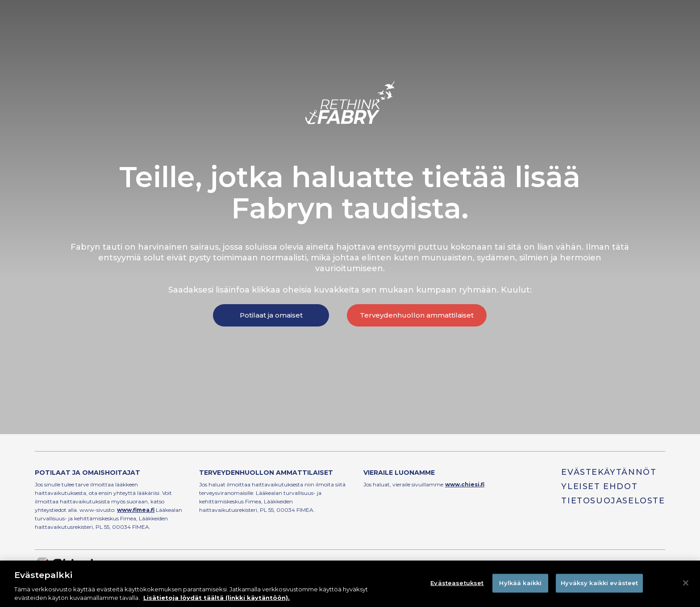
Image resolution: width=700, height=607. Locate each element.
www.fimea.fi (136, 510)
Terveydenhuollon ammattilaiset (417, 315)
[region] (350, 584)
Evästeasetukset (457, 583)
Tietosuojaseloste (613, 501)
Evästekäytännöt (609, 472)
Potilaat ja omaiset (271, 315)
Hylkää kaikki (520, 583)
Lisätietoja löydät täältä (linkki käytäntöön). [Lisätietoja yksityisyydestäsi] (217, 598)
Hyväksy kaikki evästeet (599, 583)
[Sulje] (686, 583)
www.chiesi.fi (465, 484)
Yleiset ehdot (599, 486)
